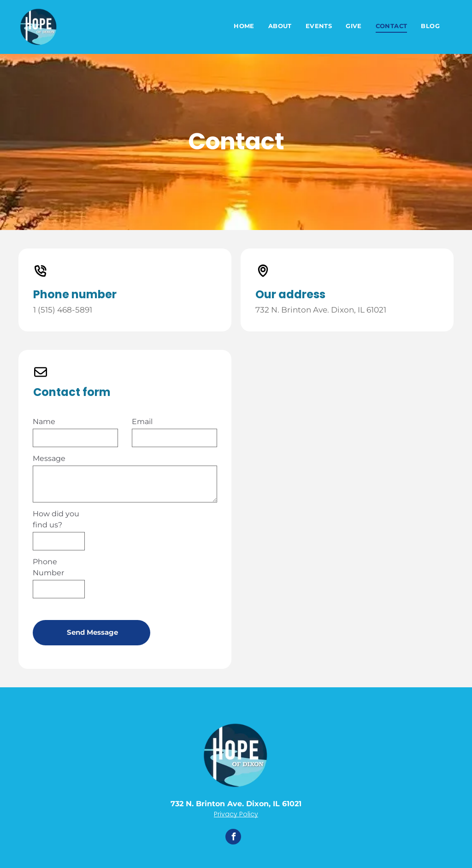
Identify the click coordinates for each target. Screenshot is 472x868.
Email (142, 422)
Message (49, 458)
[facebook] (233, 838)
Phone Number (48, 567)
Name (44, 422)
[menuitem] (244, 27)
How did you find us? (56, 519)
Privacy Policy (236, 814)
